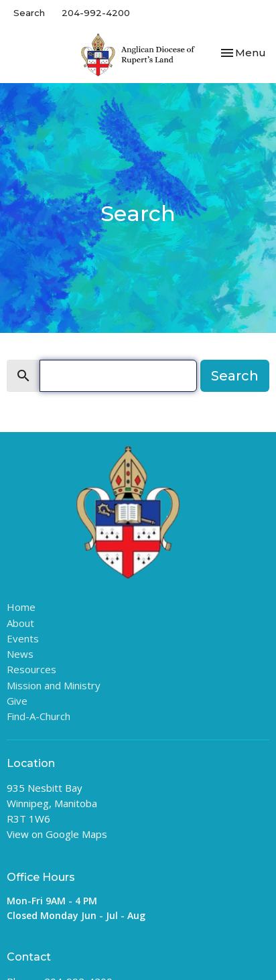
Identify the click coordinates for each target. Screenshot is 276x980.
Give (17, 701)
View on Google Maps (57, 834)
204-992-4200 (96, 13)
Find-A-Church (39, 716)
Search (29, 13)
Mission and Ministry (54, 685)
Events (23, 638)
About (20, 623)
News (20, 654)
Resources (31, 669)
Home (21, 607)
